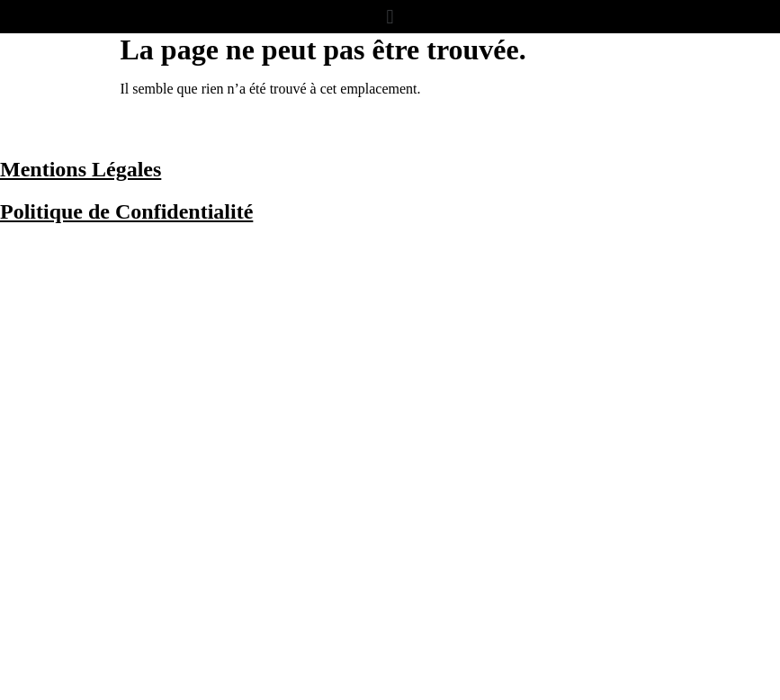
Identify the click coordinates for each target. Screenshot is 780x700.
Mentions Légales (81, 169)
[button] (390, 17)
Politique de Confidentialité (126, 211)
